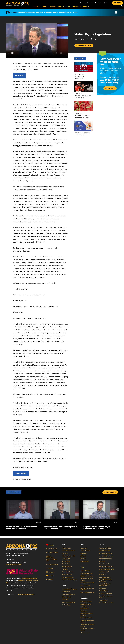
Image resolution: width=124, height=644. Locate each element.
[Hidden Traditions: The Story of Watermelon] (84, 102)
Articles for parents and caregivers (87, 589)
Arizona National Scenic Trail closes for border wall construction (21, 528)
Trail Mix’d (65, 553)
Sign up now (110, 88)
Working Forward (67, 567)
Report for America (86, 618)
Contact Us (102, 575)
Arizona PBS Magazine (106, 553)
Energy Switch (66, 559)
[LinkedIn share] (92, 39)
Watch (64, 545)
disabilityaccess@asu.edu (14, 565)
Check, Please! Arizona (68, 551)
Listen (64, 586)
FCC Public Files (52, 549)
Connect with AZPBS (105, 548)
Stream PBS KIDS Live (86, 573)
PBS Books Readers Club (106, 567)
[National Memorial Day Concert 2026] (84, 82)
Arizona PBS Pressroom (106, 556)
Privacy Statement (52, 565)
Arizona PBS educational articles (87, 625)
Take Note (65, 600)
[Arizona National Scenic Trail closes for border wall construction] (24, 501)
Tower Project (103, 600)
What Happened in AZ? (69, 556)
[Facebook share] (89, 39)
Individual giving (104, 591)
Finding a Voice (66, 605)
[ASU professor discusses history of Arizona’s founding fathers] (100, 501)
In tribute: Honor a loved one (106, 597)
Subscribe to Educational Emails (88, 630)
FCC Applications (52, 552)
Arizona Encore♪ (67, 597)
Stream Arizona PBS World (69, 580)
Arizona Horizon (85, 551)
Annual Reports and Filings (107, 569)
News (82, 545)
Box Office (102, 561)
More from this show (84, 45)
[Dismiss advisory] (116, 13)
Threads (50, 580)
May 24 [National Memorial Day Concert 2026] (78, 94)
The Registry (84, 611)
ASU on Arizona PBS (68, 577)
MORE (110, 492)
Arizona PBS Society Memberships (105, 585)
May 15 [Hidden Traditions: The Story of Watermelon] (78, 113)
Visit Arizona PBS (104, 572)
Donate (50, 545)
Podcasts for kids (85, 586)
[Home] (18, 4)
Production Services (105, 564)
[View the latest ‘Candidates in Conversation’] (84, 63)
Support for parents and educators (87, 621)
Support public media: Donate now (105, 581)
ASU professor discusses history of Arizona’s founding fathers (96, 528)
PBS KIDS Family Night (87, 576)
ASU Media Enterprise (25, 581)
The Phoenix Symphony (69, 594)
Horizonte (84, 553)
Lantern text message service (87, 579)
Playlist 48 (65, 569)
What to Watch (66, 548)
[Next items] (118, 510)
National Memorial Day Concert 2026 (82, 97)
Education (84, 598)
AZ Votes (83, 556)
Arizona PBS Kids (85, 571)
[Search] (121, 6)
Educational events (86, 604)
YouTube (50, 576)
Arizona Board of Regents (26, 594)
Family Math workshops (87, 592)
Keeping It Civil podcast (68, 602)
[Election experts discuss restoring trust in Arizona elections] (62, 501)
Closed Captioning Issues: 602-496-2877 (52, 559)
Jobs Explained (66, 561)
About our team (85, 633)
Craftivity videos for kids (87, 583)
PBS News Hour (85, 561)
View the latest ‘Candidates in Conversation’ (80, 76)
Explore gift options (105, 577)
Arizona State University (30, 578)
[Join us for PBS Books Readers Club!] (84, 122)
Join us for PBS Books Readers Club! (82, 134)
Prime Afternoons (67, 575)
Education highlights (86, 602)
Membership (103, 588)
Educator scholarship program (86, 614)
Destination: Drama (68, 572)
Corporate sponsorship (106, 593)
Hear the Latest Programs (69, 589)
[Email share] (96, 39)
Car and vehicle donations (107, 603)
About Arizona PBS (105, 551)
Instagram (51, 572)
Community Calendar (105, 559)
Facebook (50, 568)
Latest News (84, 548)
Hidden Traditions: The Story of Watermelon (82, 116)
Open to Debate (67, 564)
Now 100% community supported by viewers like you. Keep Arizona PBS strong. (48, 12)
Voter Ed (83, 559)
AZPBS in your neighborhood (85, 608)
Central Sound (66, 592)
